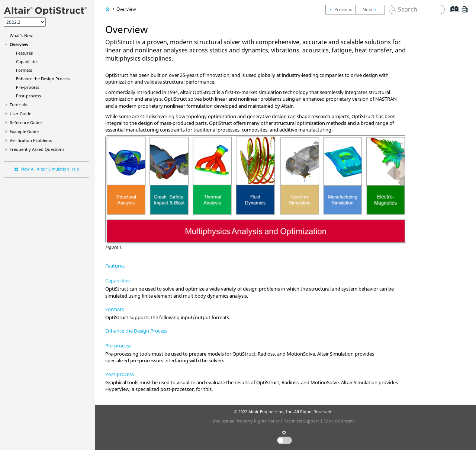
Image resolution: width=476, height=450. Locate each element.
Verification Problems (31, 140)
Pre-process (28, 87)
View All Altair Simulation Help (50, 169)
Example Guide (24, 131)
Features (24, 53)
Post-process (28, 96)
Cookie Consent (339, 421)
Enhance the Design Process (43, 79)
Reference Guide (26, 122)
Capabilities (27, 61)
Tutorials (18, 105)
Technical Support (302, 421)
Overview (19, 44)
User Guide (20, 114)
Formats (24, 70)
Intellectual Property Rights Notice (246, 421)
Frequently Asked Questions (37, 149)
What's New (21, 35)
